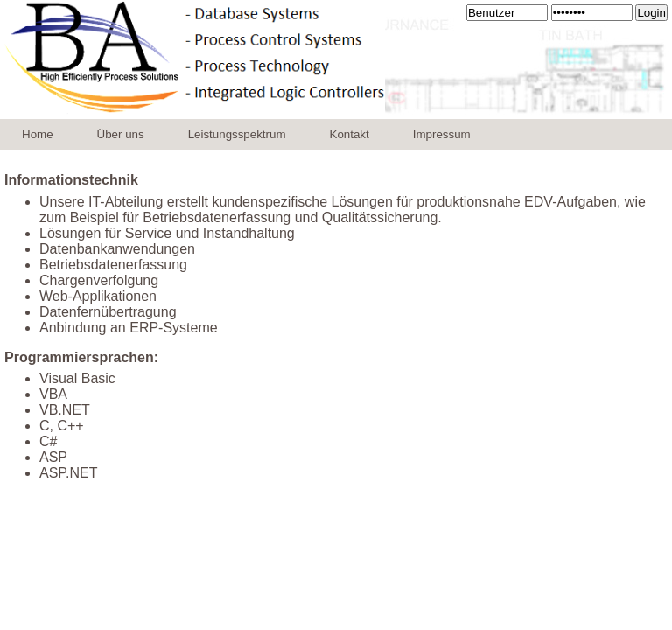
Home (38, 134)
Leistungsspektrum (237, 134)
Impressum (442, 134)
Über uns (121, 134)
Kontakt (350, 134)
